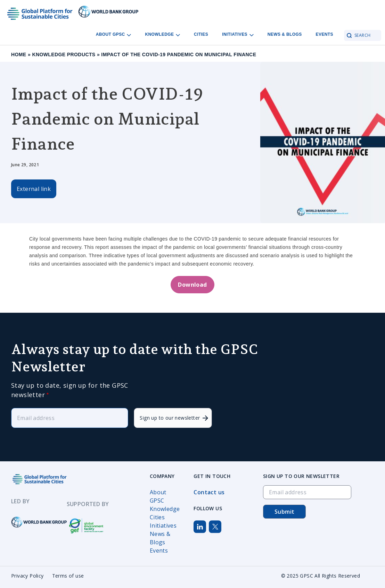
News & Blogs (285, 34)
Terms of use (68, 576)
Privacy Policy (27, 576)
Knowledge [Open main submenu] (162, 35)
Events (325, 34)
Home (19, 54)
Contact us (209, 492)
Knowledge (165, 509)
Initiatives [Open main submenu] (238, 35)
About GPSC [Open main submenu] (114, 35)
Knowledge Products (64, 54)
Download (192, 285)
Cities (201, 34)
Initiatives (163, 526)
